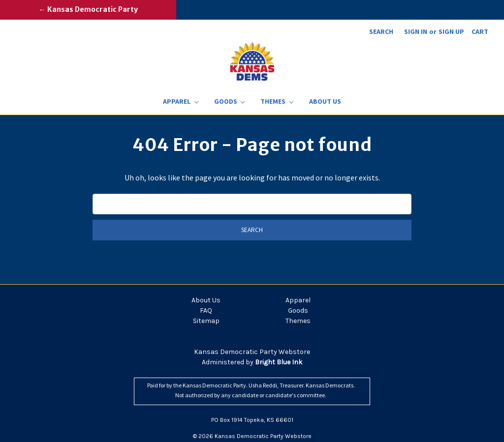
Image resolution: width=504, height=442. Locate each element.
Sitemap (206, 321)
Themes (277, 101)
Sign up (451, 31)
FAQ (206, 310)
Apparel (181, 101)
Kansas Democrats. (330, 385)
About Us (325, 101)
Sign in (416, 31)
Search (381, 31)
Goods (230, 101)
